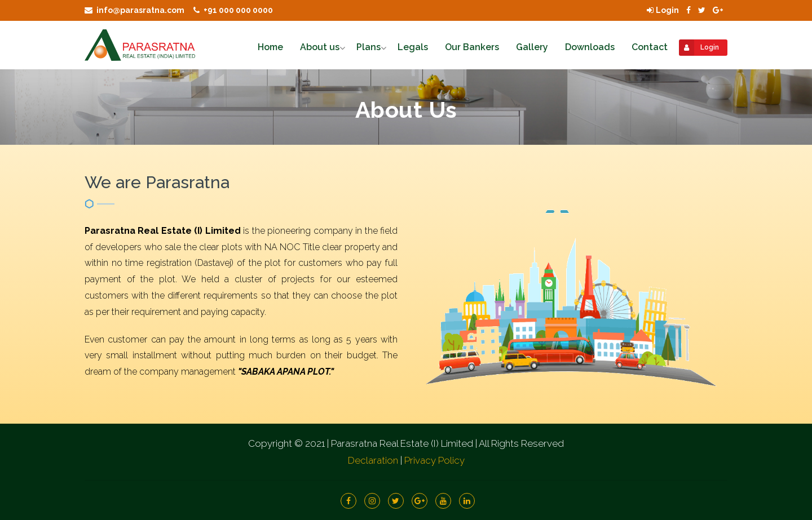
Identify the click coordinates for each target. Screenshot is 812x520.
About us (320, 47)
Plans (369, 47)
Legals (413, 47)
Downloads (590, 47)
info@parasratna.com (134, 10)
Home (270, 47)
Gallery (532, 47)
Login (663, 10)
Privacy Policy (434, 460)
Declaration (373, 460)
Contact (650, 47)
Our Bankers (472, 47)
